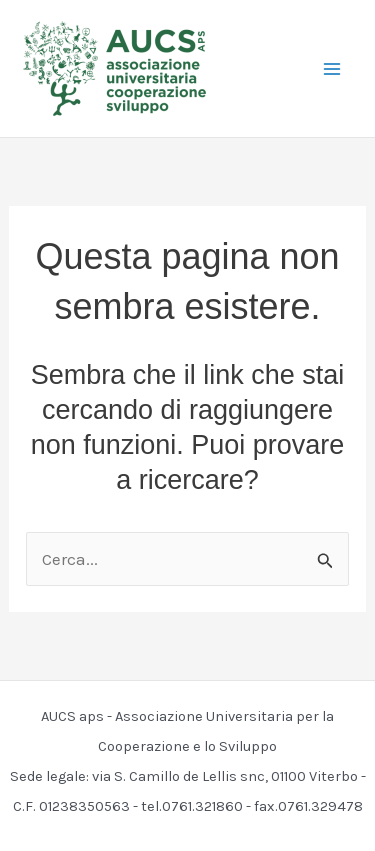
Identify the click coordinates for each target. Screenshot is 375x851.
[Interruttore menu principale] (333, 69)
